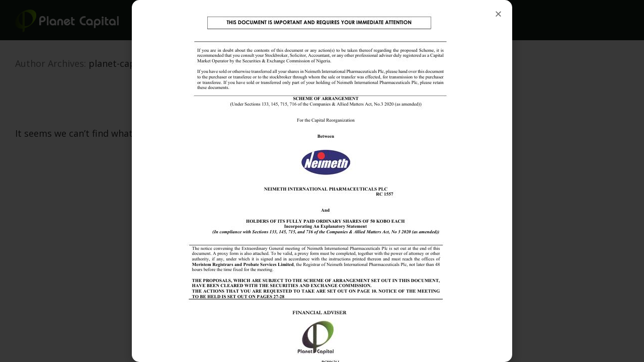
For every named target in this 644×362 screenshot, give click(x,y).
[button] (498, 14)
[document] (322, 181)
